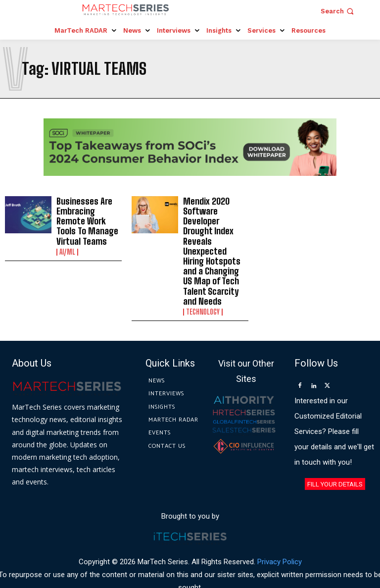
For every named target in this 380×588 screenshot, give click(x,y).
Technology (203, 280)
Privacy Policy (280, 530)
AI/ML (67, 246)
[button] (338, 11)
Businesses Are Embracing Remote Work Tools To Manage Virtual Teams (87, 218)
